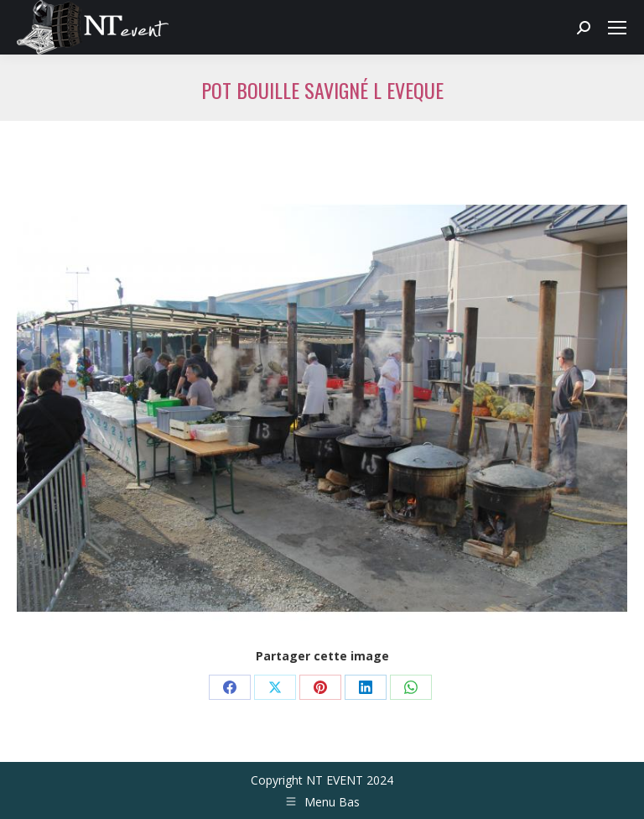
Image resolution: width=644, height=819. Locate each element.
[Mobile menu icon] (617, 28)
